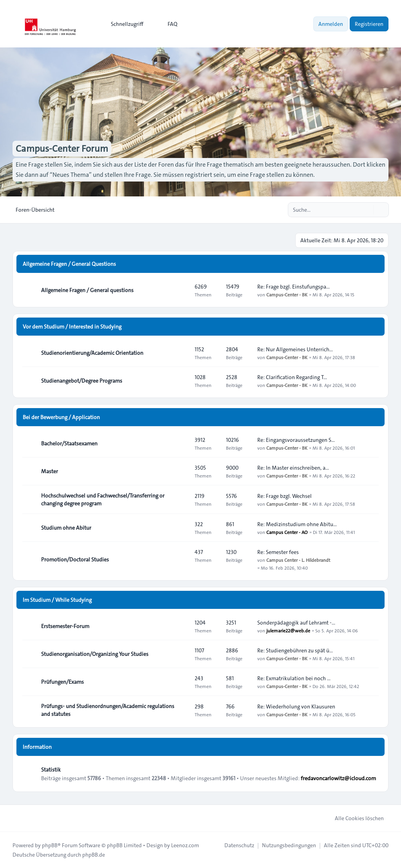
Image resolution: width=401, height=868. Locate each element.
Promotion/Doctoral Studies (75, 559)
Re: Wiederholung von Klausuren (296, 706)
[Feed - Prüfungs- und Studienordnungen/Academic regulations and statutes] (182, 710)
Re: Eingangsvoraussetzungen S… (296, 440)
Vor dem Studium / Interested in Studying (72, 327)
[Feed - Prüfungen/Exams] (182, 682)
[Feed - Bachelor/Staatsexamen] (182, 443)
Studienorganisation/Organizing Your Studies (95, 654)
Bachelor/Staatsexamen (69, 443)
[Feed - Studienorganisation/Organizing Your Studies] (182, 654)
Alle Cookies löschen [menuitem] (354, 818)
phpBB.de (94, 855)
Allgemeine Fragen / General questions (87, 290)
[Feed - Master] (182, 471)
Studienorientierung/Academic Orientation (92, 353)
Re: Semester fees (278, 552)
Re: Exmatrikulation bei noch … (294, 678)
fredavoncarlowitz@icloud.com (338, 778)
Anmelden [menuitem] (331, 24)
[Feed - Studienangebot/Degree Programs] (182, 381)
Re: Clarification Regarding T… (292, 377)
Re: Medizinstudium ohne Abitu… (297, 524)
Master (50, 471)
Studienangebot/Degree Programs (82, 381)
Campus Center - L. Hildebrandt (298, 560)
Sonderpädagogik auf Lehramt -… (296, 623)
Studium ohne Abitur (66, 528)
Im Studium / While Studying (57, 600)
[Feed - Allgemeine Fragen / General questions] (182, 290)
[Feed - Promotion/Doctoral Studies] (182, 559)
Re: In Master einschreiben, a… (293, 468)
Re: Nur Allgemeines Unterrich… (295, 349)
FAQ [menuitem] (167, 24)
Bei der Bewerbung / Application (61, 417)
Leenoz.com (185, 845)
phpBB (50, 845)
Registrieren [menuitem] (369, 24)
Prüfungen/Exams (62, 682)
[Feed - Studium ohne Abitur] (182, 528)
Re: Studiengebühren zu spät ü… (295, 650)
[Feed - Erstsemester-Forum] (182, 626)
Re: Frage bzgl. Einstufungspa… (294, 287)
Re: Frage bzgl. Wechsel (284, 496)
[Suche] (367, 210)
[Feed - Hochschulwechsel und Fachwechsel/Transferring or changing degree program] (182, 499)
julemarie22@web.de (288, 630)
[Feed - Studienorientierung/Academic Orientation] (182, 353)
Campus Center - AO (287, 532)
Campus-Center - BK (287, 294)
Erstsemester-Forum (65, 626)
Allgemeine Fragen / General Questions (69, 264)
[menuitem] (124, 24)
